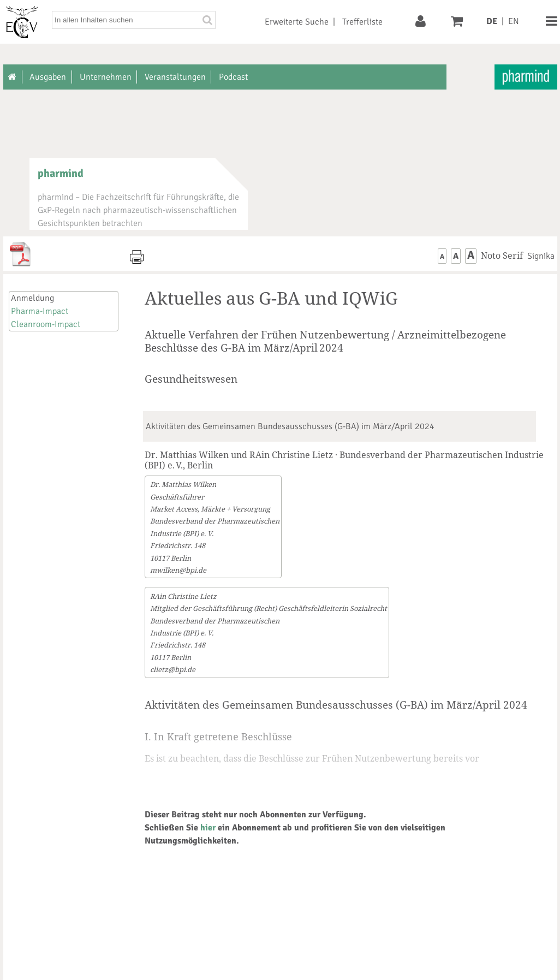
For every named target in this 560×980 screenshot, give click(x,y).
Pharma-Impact (40, 311)
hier (208, 828)
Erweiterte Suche (297, 22)
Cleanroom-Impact (46, 324)
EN (514, 21)
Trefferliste (362, 22)
